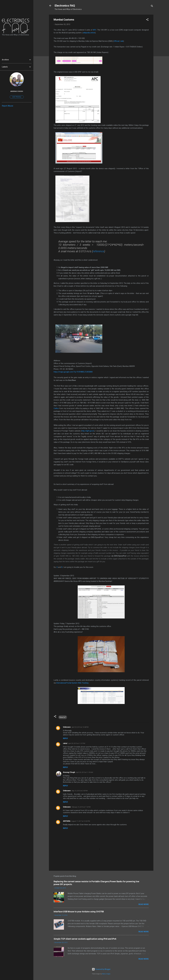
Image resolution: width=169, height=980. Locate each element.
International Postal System (67, 683)
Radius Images (106, 974)
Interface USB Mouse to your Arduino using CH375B (79, 912)
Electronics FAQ (65, 6)
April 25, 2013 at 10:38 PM (80, 727)
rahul (65, 743)
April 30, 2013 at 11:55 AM (84, 772)
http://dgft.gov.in (88, 431)
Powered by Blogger (101, 969)
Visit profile (17, 97)
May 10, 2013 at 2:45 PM (80, 791)
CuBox (56, 408)
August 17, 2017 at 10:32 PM (81, 821)
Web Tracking (83, 683)
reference (99, 251)
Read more (144, 904)
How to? (63, 717)
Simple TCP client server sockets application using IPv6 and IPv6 (85, 939)
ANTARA (67, 821)
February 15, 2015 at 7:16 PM (81, 807)
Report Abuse (8, 106)
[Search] (152, 6)
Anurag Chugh (69, 772)
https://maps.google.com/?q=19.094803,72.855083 (73, 372)
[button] (147, 20)
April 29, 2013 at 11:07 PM (77, 743)
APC (95, 30)
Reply (65, 738)
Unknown (67, 727)
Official (116, 41)
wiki (122, 41)
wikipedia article (89, 33)
